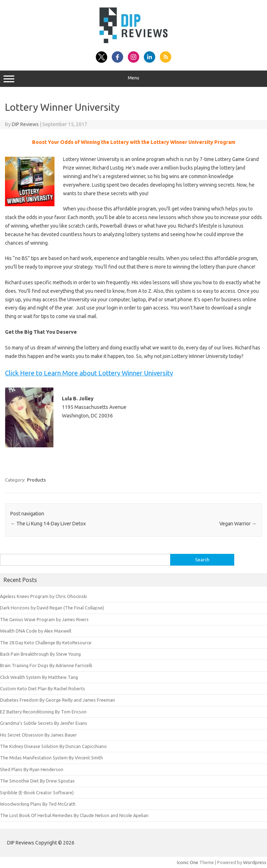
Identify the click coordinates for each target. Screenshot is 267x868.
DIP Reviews (25, 124)
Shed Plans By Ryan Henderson (32, 769)
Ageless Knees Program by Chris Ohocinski (43, 596)
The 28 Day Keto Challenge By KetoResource (46, 643)
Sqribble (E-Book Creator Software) (37, 792)
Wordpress (255, 862)
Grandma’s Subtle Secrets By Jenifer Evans (44, 723)
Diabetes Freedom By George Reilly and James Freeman (57, 700)
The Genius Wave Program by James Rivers (44, 619)
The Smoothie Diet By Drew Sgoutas (37, 781)
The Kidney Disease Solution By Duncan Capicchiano (53, 746)
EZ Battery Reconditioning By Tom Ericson (43, 712)
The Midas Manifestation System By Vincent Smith (51, 758)
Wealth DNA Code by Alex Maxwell (36, 631)
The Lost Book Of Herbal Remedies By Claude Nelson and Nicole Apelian (74, 815)
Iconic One (188, 862)
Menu (133, 79)
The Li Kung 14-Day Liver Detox (48, 524)
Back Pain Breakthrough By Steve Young (40, 654)
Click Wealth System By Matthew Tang (39, 677)
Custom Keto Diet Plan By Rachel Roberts (43, 688)
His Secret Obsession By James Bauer (38, 735)
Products (36, 480)
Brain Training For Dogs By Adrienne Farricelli (46, 665)
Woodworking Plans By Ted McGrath (38, 804)
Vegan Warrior (238, 524)
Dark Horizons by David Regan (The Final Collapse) (52, 608)
